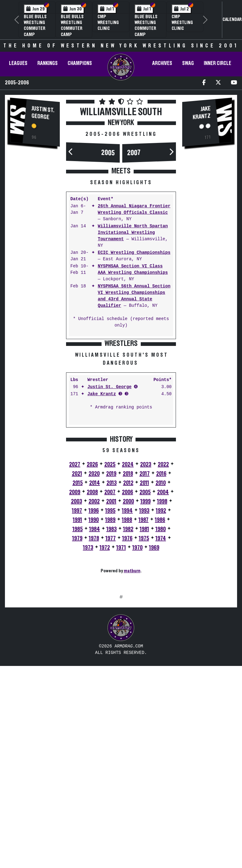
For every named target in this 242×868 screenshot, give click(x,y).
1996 (94, 598)
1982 (128, 616)
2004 (163, 579)
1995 (110, 598)
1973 (88, 635)
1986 (160, 607)
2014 (95, 570)
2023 (146, 551)
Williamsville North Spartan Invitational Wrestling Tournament (133, 233)
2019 (111, 561)
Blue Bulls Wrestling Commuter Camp (35, 26)
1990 (94, 607)
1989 (110, 607)
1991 (77, 607)
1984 (95, 616)
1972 (105, 635)
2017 (145, 561)
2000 (128, 588)
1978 (94, 625)
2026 (92, 551)
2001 (111, 588)
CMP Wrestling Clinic (108, 22)
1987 (144, 607)
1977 (111, 625)
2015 (78, 570)
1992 (161, 598)
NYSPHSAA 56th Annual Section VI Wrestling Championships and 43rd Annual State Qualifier (134, 296)
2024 (128, 551)
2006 (127, 579)
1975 (144, 625)
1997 (77, 598)
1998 (162, 588)
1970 (138, 635)
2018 (128, 561)
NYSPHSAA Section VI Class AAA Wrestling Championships (133, 270)
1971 (121, 635)
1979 (77, 625)
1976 (127, 625)
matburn (132, 658)
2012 (128, 570)
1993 (144, 598)
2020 (94, 561)
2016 (161, 561)
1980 (161, 616)
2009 (75, 579)
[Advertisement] (35, 257)
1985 (78, 616)
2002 (94, 588)
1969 (154, 635)
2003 (77, 588)
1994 (127, 598)
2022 (163, 551)
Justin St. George (43, 113)
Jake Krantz (102, 481)
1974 (161, 625)
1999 (146, 588)
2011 (144, 570)
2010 (161, 570)
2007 (134, 153)
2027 (75, 551)
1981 (144, 616)
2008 (92, 579)
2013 (112, 570)
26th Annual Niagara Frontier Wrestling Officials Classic (134, 209)
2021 (77, 561)
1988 (127, 607)
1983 (112, 616)
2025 (110, 551)
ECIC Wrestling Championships (134, 253)
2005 (108, 153)
